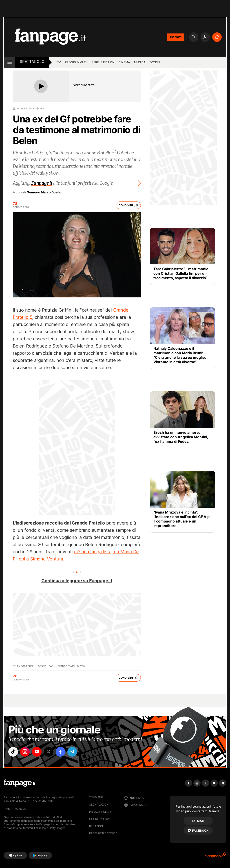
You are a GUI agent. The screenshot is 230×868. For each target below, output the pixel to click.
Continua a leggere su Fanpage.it (77, 581)
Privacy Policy (100, 812)
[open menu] (10, 62)
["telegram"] (76, 752)
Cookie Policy (100, 819)
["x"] (51, 752)
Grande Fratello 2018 (71, 666)
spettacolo (32, 62)
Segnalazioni (99, 805)
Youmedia (96, 797)
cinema (124, 62)
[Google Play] (40, 855)
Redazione (97, 826)
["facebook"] (64, 752)
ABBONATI (176, 37)
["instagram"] (26, 752)
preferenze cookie (103, 833)
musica (140, 62)
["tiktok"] (13, 752)
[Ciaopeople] (215, 857)
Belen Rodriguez (23, 666)
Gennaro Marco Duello (44, 192)
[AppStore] (15, 855)
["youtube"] (39, 752)
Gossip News (46, 666)
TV (59, 62)
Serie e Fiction (103, 62)
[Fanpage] (20, 783)
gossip (155, 62)
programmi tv (76, 62)
